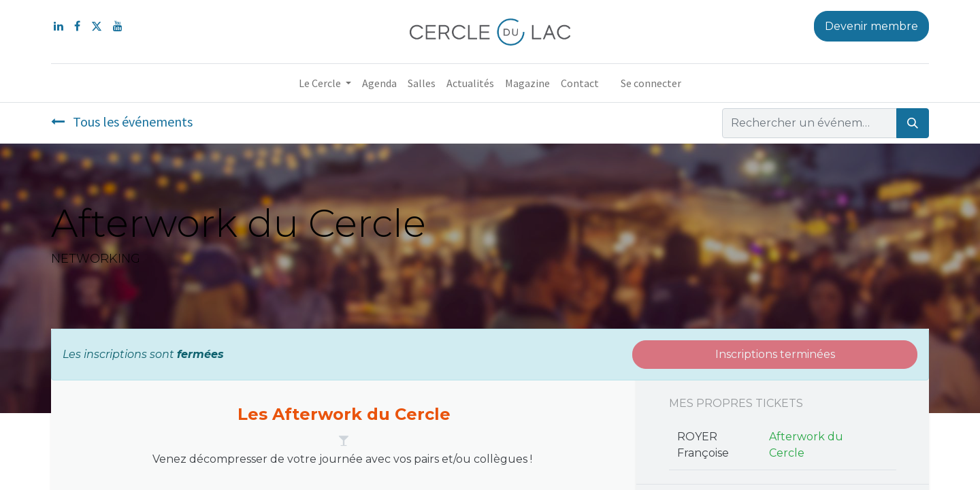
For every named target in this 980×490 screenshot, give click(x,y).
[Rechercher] (913, 123)
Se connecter (651, 83)
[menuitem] (379, 83)
